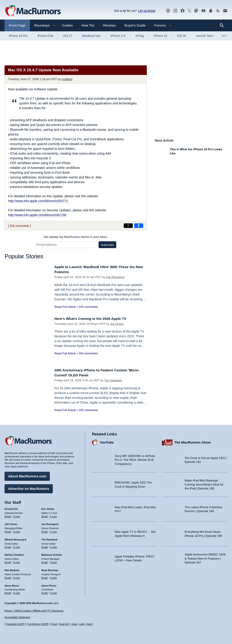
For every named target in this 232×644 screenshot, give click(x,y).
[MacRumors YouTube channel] (203, 11)
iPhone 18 (161, 36)
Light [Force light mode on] (82, 624)
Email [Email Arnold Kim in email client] (8, 515)
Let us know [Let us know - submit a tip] (147, 11)
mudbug (67, 79)
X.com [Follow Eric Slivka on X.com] (53, 515)
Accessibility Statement (17, 617)
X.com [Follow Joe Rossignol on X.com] (53, 530)
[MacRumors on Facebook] (183, 11)
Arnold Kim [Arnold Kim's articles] (11, 508)
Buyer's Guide (135, 25)
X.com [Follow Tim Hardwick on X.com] (53, 546)
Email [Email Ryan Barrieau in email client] (45, 577)
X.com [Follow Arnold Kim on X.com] (17, 515)
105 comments (88, 410)
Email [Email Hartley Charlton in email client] (8, 561)
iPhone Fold (45, 36)
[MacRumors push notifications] (211, 11)
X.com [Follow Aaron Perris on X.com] (53, 592)
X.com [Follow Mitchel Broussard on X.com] (17, 546)
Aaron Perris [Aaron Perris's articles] (49, 585)
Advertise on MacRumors (29, 487)
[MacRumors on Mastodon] (196, 11)
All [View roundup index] (225, 36)
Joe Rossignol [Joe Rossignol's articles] (50, 523)
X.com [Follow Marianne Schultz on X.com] (53, 561)
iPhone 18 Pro (18, 36)
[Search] (223, 25)
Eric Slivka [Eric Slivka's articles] (48, 508)
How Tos (88, 25)
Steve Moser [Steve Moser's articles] (12, 585)
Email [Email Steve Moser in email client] (8, 592)
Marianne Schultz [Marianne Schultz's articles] (52, 554)
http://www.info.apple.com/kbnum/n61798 (37, 215)
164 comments (88, 353)
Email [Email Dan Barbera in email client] (8, 577)
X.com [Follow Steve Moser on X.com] (17, 592)
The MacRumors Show (192, 441)
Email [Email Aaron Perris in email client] (45, 592)
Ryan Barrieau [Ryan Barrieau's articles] (50, 569)
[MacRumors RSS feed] (218, 11)
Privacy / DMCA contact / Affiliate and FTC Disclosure (34, 611)
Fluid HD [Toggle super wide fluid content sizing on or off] (64, 624)
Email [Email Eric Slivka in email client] (45, 515)
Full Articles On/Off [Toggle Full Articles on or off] (38, 624)
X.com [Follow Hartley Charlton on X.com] (17, 561)
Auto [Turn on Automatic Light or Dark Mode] (75, 624)
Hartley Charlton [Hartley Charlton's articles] (14, 554)
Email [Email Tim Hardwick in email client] (45, 546)
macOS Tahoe (205, 36)
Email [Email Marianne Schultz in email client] (45, 561)
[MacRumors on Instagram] (175, 11)
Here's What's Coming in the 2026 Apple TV (94, 319)
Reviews (109, 25)
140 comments (88, 307)
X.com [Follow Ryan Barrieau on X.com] (53, 577)
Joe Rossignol (115, 277)
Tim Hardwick (113, 380)
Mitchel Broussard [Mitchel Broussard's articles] (15, 538)
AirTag (140, 36)
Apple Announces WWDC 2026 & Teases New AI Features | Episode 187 (205, 557)
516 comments (19, 226)
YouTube (107, 441)
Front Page (17, 25)
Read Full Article (65, 307)
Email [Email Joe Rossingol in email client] (45, 530)
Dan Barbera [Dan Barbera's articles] (12, 569)
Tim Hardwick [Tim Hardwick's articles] (50, 538)
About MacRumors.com (27, 475)
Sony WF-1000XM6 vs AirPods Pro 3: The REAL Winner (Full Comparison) (135, 459)
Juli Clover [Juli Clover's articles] (11, 523)
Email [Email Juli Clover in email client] (8, 530)
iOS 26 (181, 36)
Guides (68, 25)
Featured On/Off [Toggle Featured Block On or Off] (15, 624)
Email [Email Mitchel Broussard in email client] (8, 546)
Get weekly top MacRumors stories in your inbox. (76, 237)
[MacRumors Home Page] (33, 11)
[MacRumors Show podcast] (168, 11)
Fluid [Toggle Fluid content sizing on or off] (54, 624)
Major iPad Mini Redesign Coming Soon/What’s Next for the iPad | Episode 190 (204, 484)
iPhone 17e (118, 36)
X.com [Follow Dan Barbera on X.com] (17, 577)
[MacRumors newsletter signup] (225, 11)
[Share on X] (128, 226)
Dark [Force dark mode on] (89, 624)
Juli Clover (117, 324)
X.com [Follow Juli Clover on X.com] (17, 530)
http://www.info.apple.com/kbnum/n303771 (38, 201)
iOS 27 (68, 36)
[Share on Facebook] (139, 226)
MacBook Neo (92, 36)
